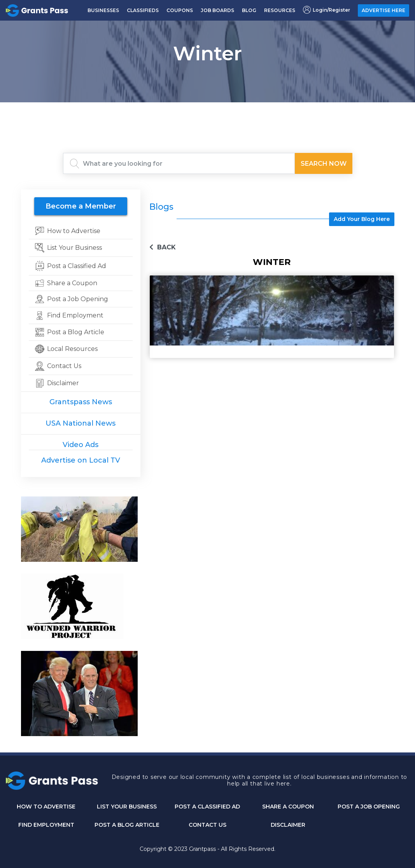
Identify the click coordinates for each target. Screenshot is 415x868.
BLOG (249, 10)
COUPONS (180, 10)
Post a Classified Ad (207, 807)
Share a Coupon (288, 807)
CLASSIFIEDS (143, 10)
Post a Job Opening (369, 807)
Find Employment (46, 825)
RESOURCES (280, 10)
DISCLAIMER (288, 825)
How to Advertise (46, 807)
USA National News (81, 423)
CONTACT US (207, 825)
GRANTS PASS (208, 112)
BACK (163, 247)
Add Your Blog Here (362, 219)
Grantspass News (81, 402)
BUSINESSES (103, 10)
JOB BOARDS (217, 10)
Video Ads (81, 445)
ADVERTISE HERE (383, 10)
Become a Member (81, 206)
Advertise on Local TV (81, 460)
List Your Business (127, 807)
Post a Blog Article (127, 825)
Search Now (324, 164)
